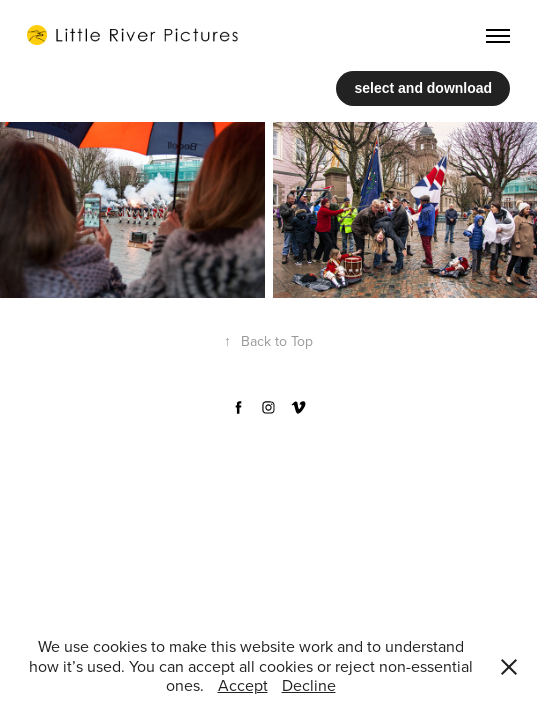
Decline (309, 685)
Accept (243, 685)
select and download (423, 88)
